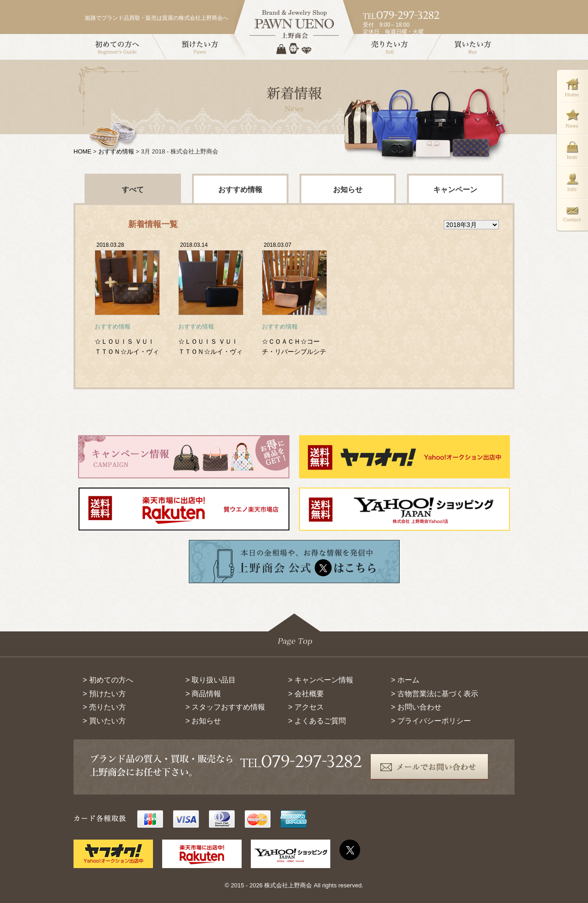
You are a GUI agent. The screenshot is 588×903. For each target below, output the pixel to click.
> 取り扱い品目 (211, 680)
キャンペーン (455, 190)
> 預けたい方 (104, 694)
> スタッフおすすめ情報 (226, 707)
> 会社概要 (306, 694)
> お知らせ (204, 721)
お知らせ (348, 190)
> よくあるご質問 (317, 721)
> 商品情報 (204, 694)
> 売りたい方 (104, 707)
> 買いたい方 (104, 721)
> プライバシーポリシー (431, 721)
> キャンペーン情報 (321, 680)
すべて (133, 190)
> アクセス (306, 707)
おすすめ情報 (116, 151)
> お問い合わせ (416, 707)
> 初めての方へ (108, 680)
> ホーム (405, 680)
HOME (82, 151)
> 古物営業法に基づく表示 (435, 694)
